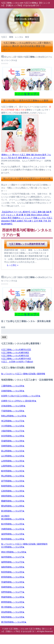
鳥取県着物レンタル (12, 617)
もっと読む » (12, 265)
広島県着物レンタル (12, 491)
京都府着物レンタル (12, 391)
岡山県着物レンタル (12, 476)
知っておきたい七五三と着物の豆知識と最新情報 (23, 374)
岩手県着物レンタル (12, 481)
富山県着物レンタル (12, 451)
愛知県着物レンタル (12, 506)
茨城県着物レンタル (12, 582)
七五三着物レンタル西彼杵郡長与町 (27, 244)
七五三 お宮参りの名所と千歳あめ (17, 362)
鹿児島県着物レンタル (13, 622)
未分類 (5, 516)
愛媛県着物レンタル (12, 501)
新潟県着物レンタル (12, 511)
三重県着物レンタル (12, 386)
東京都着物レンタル (12, 519)
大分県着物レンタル (12, 426)
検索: (3, 327)
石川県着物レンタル (12, 547)
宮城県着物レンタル (12, 441)
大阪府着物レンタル (12, 431)
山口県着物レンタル (12, 456)
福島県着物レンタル (12, 567)
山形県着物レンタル (12, 461)
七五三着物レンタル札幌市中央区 (16, 359)
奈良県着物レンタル (12, 436)
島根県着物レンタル (12, 486)
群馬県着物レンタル (12, 577)
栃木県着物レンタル (12, 524)
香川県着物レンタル (12, 607)
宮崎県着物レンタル (12, 446)
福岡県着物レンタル (12, 562)
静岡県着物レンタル (12, 602)
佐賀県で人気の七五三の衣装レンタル (20, 396)
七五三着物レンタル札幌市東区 (15, 353)
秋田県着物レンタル (12, 572)
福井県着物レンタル (12, 557)
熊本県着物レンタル (12, 539)
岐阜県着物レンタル (12, 471)
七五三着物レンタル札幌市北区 (15, 356)
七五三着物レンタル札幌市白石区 (16, 350)
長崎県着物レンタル (12, 587)
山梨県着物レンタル (12, 466)
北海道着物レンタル (12, 406)
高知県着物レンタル (12, 612)
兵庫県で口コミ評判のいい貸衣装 (18, 401)
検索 (4, 337)
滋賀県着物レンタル (12, 534)
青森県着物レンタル (12, 597)
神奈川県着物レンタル (13, 552)
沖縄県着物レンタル (12, 529)
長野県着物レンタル (12, 592)
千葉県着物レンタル (12, 411)
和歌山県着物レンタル (13, 416)
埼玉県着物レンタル (12, 421)
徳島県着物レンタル (12, 496)
